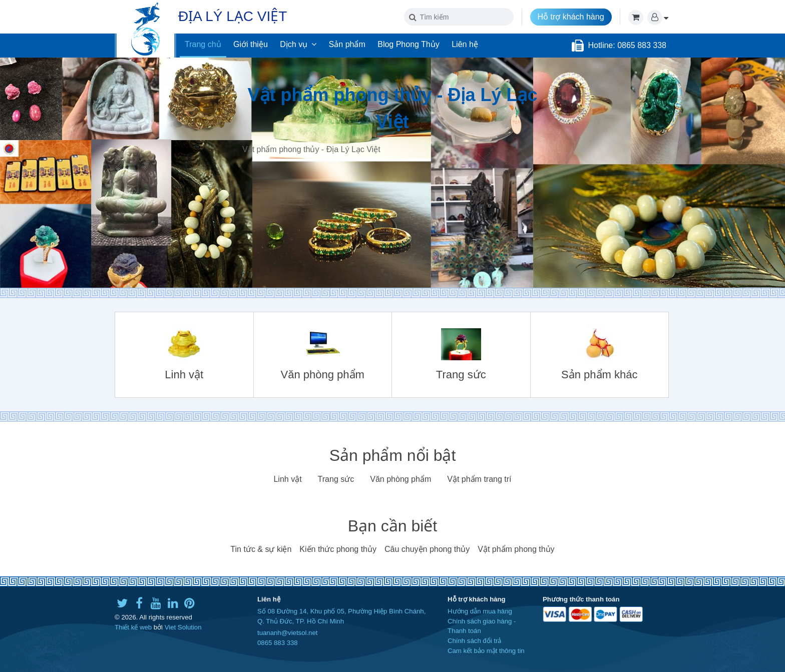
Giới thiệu (251, 44)
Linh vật (287, 479)
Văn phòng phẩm (401, 479)
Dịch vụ (298, 44)
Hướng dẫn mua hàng (480, 611)
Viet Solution (183, 627)
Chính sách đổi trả (474, 641)
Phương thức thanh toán (581, 599)
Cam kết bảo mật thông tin (486, 651)
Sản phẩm (347, 44)
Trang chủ (203, 44)
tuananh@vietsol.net (287, 633)
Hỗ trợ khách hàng (571, 17)
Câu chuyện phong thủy (427, 549)
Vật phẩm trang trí (479, 479)
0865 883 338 (278, 643)
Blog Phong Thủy (409, 44)
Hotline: (603, 45)
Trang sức (336, 479)
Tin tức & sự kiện (261, 549)
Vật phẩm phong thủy (516, 549)
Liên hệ (465, 44)
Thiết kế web (133, 627)
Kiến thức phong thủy (338, 549)
